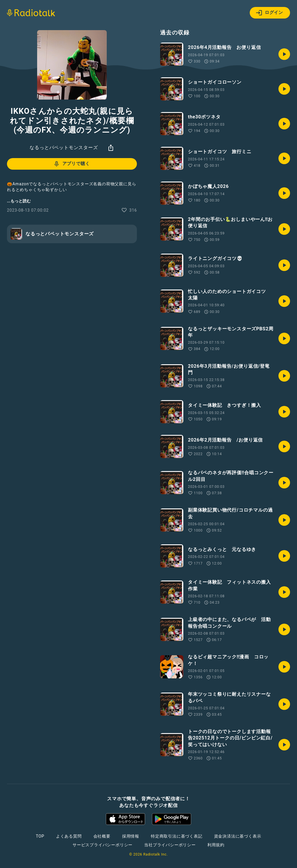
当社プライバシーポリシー (170, 845)
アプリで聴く (71, 164)
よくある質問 (69, 836)
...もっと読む (19, 201)
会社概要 (102, 836)
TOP (40, 836)
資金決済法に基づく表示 (238, 836)
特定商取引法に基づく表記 (177, 836)
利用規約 (216, 845)
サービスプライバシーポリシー (103, 845)
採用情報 (131, 836)
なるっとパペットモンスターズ (64, 148)
